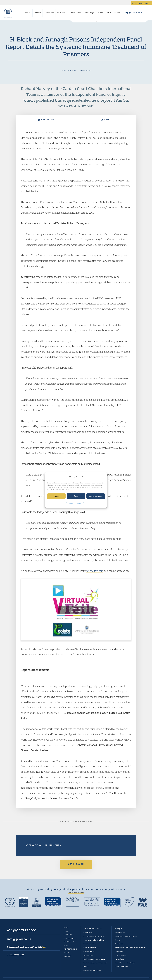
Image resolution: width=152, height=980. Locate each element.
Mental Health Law (120, 944)
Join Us (109, 13)
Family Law (87, 967)
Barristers (38, 13)
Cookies (71, 503)
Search (146, 13)
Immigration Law (120, 932)
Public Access (76, 13)
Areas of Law (62, 13)
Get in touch (76, 864)
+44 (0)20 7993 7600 (133, 13)
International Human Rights (43, 845)
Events (101, 13)
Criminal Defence (89, 951)
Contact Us (46, 120)
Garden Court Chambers (8, 13)
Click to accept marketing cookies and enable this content (76, 610)
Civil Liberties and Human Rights (94, 936)
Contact (117, 13)
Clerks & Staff (49, 13)
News (66, 945)
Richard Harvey (36, 88)
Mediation (118, 940)
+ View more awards (76, 893)
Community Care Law (90, 944)
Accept (56, 496)
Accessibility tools (141, 3)
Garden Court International (92, 970)
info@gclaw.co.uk (19, 939)
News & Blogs (89, 13)
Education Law (88, 955)
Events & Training (70, 949)
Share (106, 120)
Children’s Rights (89, 932)
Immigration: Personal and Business (126, 936)
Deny (76, 496)
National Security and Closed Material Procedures (130, 948)
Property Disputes (120, 955)
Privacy (80, 503)
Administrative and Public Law (93, 929)
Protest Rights (119, 959)
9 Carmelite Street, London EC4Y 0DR (27, 947)
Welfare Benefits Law (121, 967)
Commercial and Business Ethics (94, 940)
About (27, 13)
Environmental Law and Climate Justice (96, 963)
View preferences (96, 496)
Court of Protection (90, 948)
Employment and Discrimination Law (95, 959)
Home (66, 928)
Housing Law (119, 929)
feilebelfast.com (95, 571)
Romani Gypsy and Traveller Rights (125, 963)
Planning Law (119, 951)
